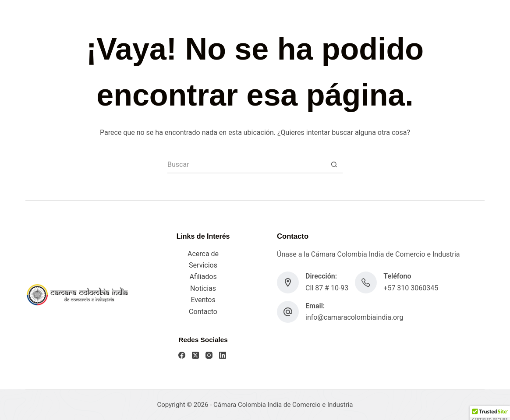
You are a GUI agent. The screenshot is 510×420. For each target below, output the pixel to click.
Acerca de (203, 254)
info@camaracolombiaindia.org (354, 317)
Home (192, 21)
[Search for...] (246, 165)
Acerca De (231, 21)
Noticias (203, 288)
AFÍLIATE (465, 22)
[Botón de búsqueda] (334, 165)
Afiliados (203, 277)
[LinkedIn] (434, 22)
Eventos (203, 300)
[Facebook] (395, 22)
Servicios (276, 21)
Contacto (203, 312)
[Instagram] (421, 22)
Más (318, 22)
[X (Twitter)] (408, 22)
